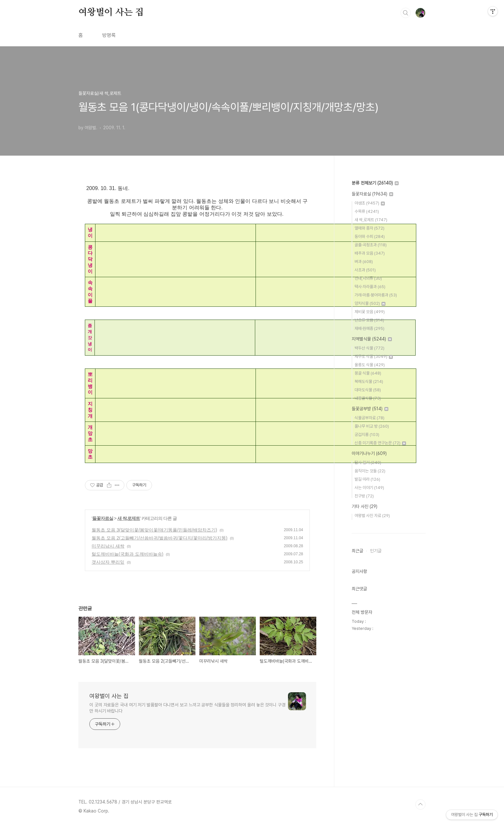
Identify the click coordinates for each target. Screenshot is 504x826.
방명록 (109, 35)
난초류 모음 (369, 320)
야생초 (370, 203)
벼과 (364, 262)
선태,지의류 (368, 278)
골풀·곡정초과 (371, 245)
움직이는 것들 (370, 471)
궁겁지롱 (367, 435)
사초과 (365, 270)
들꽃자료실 (103, 518)
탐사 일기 (368, 463)
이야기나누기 (369, 453)
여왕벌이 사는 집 (111, 13)
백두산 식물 (369, 348)
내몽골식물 (368, 398)
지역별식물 (372, 339)
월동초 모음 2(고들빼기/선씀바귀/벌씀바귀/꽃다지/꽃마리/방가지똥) (159, 538)
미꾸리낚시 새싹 (108, 546)
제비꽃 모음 (370, 312)
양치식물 (370, 303)
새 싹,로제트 (129, 518)
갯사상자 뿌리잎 (108, 562)
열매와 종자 (369, 228)
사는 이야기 (369, 488)
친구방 (364, 496)
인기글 (376, 551)
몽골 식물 (368, 373)
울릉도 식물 (370, 365)
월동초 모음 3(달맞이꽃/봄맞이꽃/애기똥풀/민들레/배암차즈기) (154, 530)
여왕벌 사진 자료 (372, 516)
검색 (406, 13)
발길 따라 (367, 479)
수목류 (367, 211)
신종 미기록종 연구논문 (380, 443)
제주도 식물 (374, 356)
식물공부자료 (369, 418)
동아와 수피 (370, 236)
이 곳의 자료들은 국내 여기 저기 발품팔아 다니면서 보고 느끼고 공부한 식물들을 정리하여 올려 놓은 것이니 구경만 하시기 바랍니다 (187, 708)
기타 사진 (364, 506)
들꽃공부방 (370, 409)
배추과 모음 (370, 253)
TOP (420, 804)
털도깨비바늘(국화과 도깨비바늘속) (127, 554)
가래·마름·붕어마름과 (376, 295)
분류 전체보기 (375, 183)
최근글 (357, 551)
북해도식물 (369, 381)
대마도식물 (368, 390)
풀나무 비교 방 (372, 426)
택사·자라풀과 (370, 287)
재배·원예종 (369, 328)
